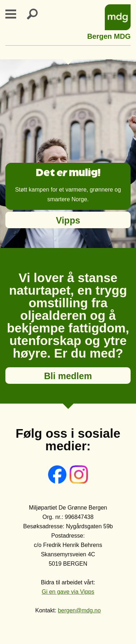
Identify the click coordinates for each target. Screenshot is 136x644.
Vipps (68, 220)
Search (37, 14)
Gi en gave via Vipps (68, 592)
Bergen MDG (109, 35)
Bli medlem (68, 376)
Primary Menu (15, 14)
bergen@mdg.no (79, 610)
